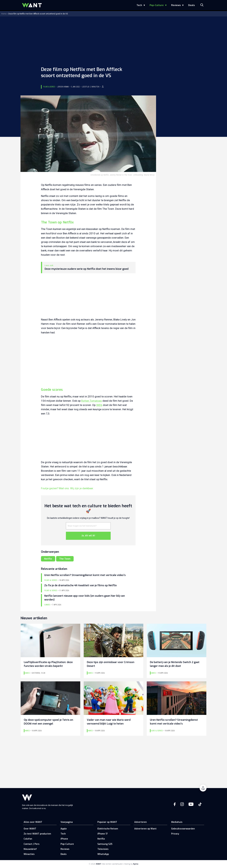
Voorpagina (67, 822)
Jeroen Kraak (63, 87)
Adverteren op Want (145, 829)
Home (4, 14)
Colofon (28, 839)
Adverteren (141, 822)
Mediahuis (177, 822)
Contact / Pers (32, 844)
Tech (139, 5)
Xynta (136, 864)
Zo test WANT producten (37, 834)
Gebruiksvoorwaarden (183, 829)
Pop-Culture (157, 5)
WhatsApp (103, 854)
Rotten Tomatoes (92, 401)
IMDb (99, 405)
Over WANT (30, 829)
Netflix (48, 559)
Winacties (29, 854)
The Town (65, 559)
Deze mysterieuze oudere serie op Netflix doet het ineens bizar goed (87, 269)
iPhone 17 (103, 834)
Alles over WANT (33, 822)
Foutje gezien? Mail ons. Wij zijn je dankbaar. (67, 488)
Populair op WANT (107, 822)
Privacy (175, 834)
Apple (64, 829)
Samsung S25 (105, 844)
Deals (191, 5)
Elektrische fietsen (108, 829)
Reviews (176, 5)
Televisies (103, 849)
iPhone (64, 839)
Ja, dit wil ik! (88, 536)
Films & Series (49, 87)
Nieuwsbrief (30, 849)
